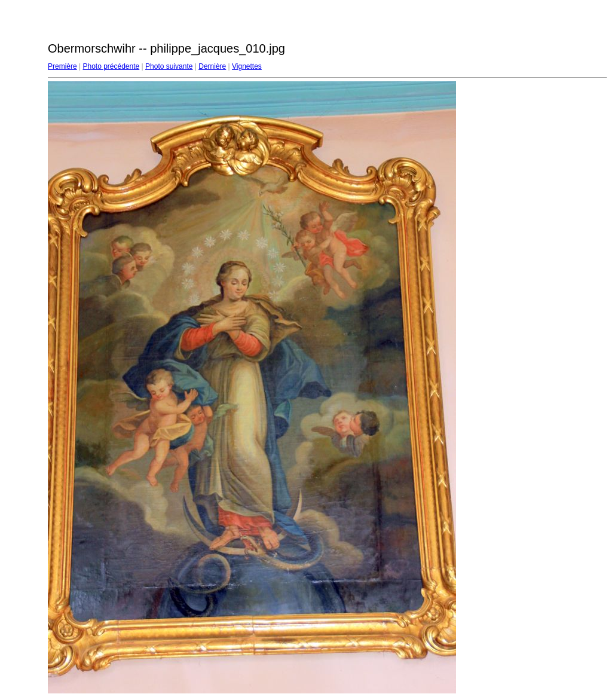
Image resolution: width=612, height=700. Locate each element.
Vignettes (247, 66)
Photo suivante (169, 66)
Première (62, 66)
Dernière (212, 66)
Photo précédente (111, 66)
